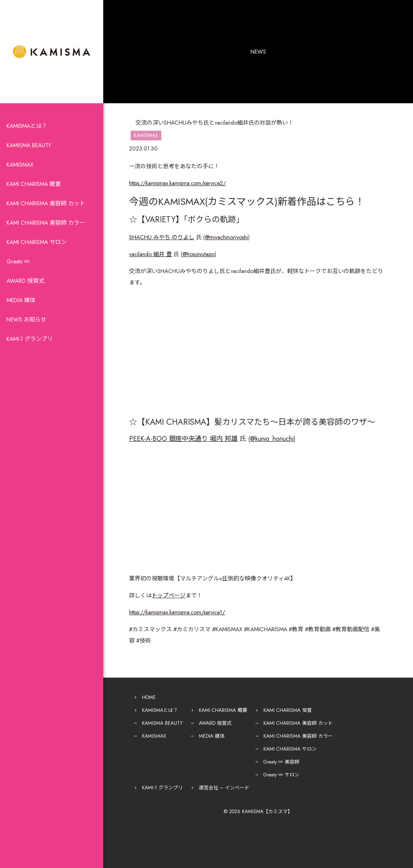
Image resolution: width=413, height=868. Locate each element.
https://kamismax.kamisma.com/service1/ (177, 612)
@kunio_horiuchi (272, 439)
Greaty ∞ (18, 261)
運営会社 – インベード (224, 788)
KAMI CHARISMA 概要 (34, 184)
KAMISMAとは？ (27, 126)
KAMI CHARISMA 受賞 (288, 710)
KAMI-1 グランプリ (30, 339)
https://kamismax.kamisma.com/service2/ (177, 183)
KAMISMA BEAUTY (29, 145)
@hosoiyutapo (198, 254)
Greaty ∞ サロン (281, 775)
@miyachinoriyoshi (226, 237)
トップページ (169, 595)
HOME (149, 697)
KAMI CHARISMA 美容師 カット (46, 203)
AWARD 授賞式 (25, 281)
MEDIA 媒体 (21, 300)
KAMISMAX (20, 165)
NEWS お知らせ (26, 319)
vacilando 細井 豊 (150, 254)
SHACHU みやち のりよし (162, 237)
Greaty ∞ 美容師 (281, 762)
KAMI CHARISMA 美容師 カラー (46, 223)
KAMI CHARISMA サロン (37, 242)
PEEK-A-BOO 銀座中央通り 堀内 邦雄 (183, 439)
